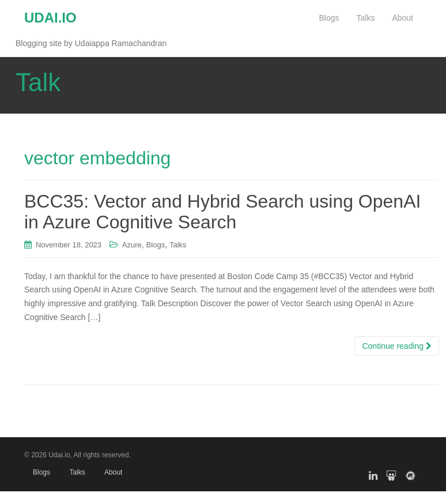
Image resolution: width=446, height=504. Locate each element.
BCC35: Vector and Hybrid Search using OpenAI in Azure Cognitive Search (222, 211)
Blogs (156, 245)
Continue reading (397, 346)
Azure (132, 245)
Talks (178, 245)
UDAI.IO (50, 18)
